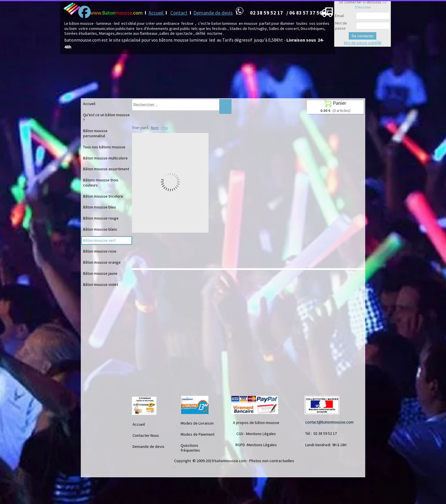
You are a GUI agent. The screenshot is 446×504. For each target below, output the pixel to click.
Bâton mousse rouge (101, 218)
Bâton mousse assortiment (106, 169)
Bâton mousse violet (101, 284)
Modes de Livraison (197, 423)
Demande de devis (213, 13)
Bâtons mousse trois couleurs (101, 183)
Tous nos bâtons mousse (104, 147)
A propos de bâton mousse (256, 423)
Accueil (156, 13)
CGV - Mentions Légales (256, 434)
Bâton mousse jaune (100, 273)
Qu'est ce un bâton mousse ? (106, 117)
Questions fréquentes (190, 448)
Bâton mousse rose (100, 251)
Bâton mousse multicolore (105, 158)
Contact (179, 13)
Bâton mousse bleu (99, 207)
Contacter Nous (146, 435)
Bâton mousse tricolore (103, 196)
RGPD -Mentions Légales (256, 445)
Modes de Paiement (198, 434)
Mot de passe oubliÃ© (363, 43)
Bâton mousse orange (102, 262)
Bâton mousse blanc (100, 229)
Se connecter (363, 36)
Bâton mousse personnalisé (95, 133)
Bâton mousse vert (99, 240)
